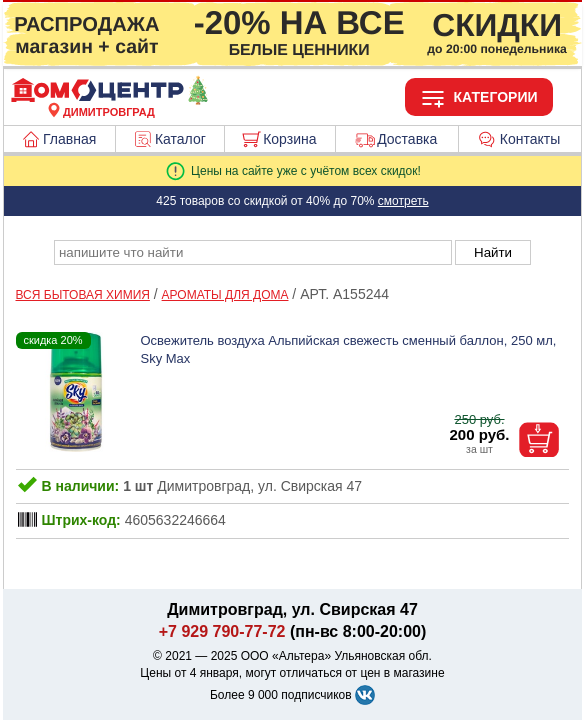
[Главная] (109, 100)
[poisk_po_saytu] (253, 252)
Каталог (180, 139)
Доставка (407, 139)
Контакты (530, 139)
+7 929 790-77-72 (222, 631)
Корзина (289, 139)
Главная (69, 139)
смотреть (403, 201)
